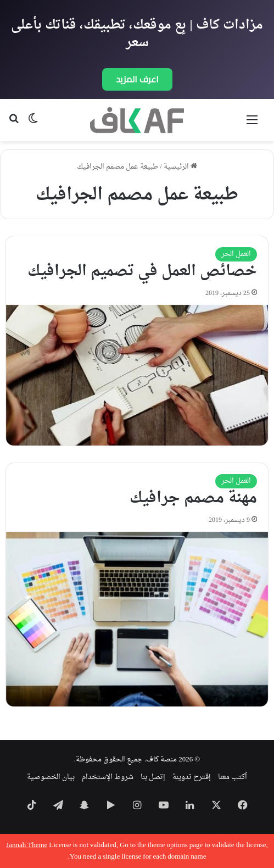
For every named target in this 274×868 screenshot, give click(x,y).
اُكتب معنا (233, 777)
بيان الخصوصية (51, 777)
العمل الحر (236, 254)
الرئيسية (180, 167)
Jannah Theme (27, 845)
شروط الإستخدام (108, 777)
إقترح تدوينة (192, 777)
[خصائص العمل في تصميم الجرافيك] (137, 375)
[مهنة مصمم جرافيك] (137, 619)
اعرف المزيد (137, 79)
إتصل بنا (153, 777)
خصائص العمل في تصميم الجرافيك (142, 271)
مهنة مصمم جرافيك (193, 498)
